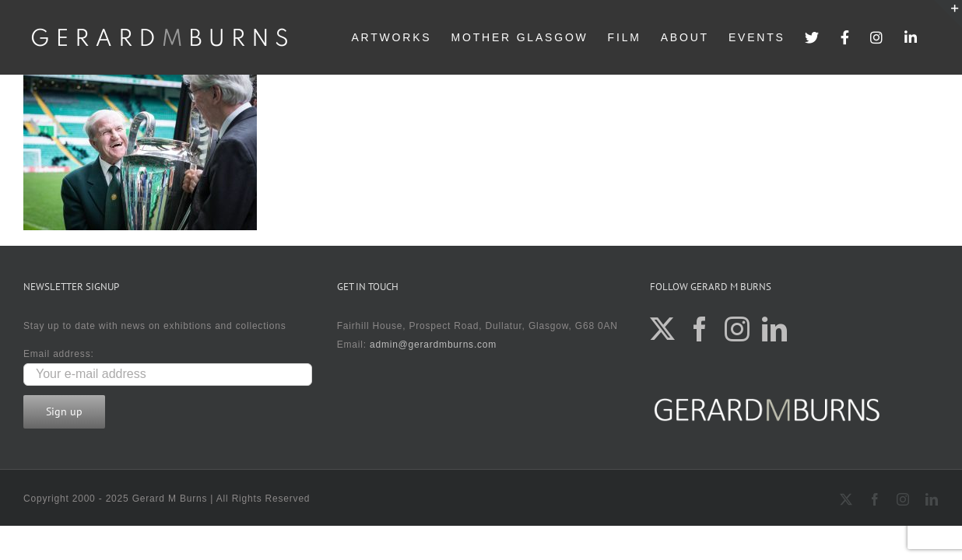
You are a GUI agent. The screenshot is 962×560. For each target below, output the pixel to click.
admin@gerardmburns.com (433, 345)
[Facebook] (700, 329)
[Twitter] (663, 329)
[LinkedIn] (775, 329)
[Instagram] (737, 329)
